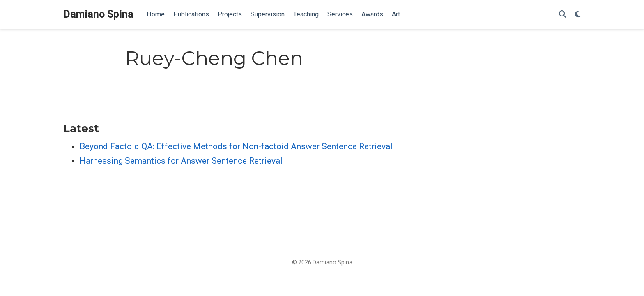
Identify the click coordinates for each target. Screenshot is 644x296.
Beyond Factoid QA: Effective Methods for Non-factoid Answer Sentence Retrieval (236, 146)
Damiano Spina (98, 14)
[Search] (563, 15)
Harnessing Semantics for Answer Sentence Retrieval (181, 161)
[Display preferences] (578, 15)
